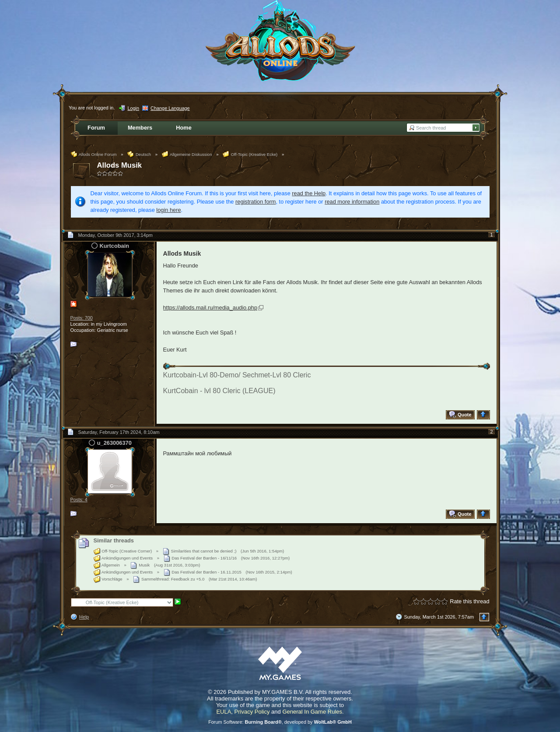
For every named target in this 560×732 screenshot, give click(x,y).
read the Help (309, 193)
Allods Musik (120, 165)
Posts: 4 (79, 500)
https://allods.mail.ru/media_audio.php (210, 308)
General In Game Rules (312, 712)
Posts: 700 (82, 318)
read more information (352, 202)
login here (168, 210)
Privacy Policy (252, 712)
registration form (255, 202)
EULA (224, 712)
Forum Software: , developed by (280, 722)
